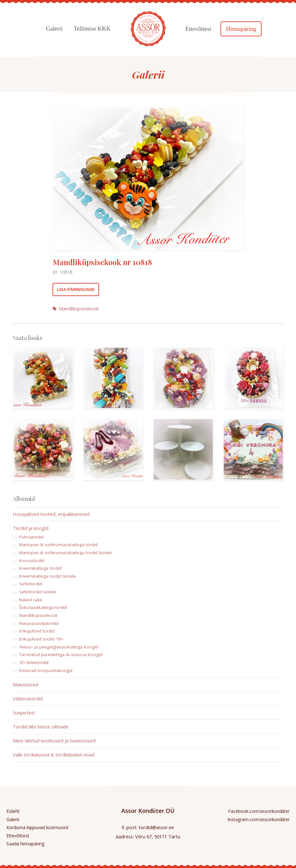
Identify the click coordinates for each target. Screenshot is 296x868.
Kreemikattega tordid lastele (47, 576)
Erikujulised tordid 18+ (41, 639)
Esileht (13, 811)
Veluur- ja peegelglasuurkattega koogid (59, 647)
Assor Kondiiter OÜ (148, 811)
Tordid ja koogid (31, 528)
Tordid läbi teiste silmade (41, 727)
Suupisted (24, 712)
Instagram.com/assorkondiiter (259, 819)
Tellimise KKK (92, 29)
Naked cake (31, 600)
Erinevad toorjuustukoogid (46, 670)
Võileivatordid (28, 698)
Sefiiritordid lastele (38, 592)
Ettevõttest (198, 29)
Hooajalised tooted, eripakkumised (51, 514)
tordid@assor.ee (156, 827)
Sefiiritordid (31, 584)
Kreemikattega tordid (40, 568)
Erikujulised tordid (37, 631)
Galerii (54, 29)
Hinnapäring (241, 29)
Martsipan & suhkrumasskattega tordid (58, 545)
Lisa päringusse (76, 289)
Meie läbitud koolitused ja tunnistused (54, 741)
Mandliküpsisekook (76, 309)
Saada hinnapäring (25, 844)
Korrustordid (32, 561)
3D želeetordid (34, 662)
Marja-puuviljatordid (39, 623)
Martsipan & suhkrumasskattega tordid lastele (65, 553)
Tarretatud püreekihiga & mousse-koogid (61, 655)
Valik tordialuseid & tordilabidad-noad (54, 755)
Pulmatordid (31, 537)
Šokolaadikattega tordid (43, 607)
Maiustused (25, 684)
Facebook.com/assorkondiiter (259, 811)
